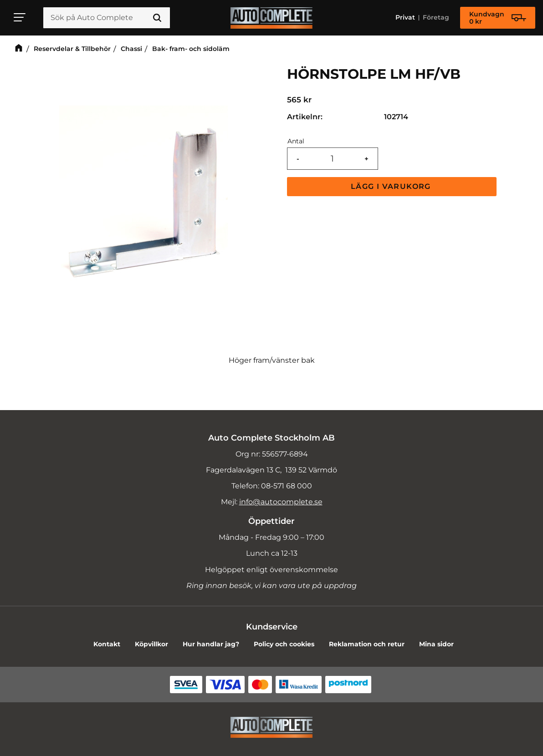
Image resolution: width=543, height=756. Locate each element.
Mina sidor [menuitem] (436, 644)
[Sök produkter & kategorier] (107, 18)
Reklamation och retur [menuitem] (367, 644)
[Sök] (157, 18)
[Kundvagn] (498, 18)
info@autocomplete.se (281, 502)
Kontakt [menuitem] (107, 644)
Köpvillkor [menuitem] (151, 644)
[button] (20, 17)
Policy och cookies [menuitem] (284, 644)
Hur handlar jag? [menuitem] (211, 644)
